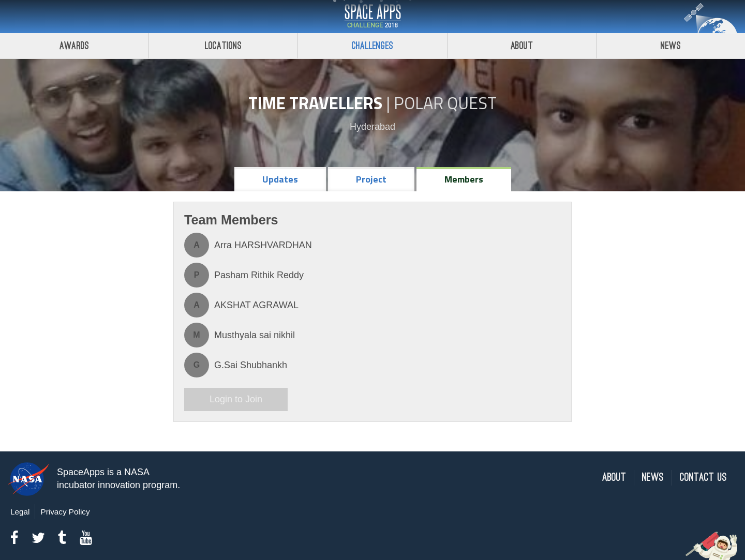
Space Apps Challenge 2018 (373, 17)
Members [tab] (464, 179)
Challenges (373, 46)
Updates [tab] (280, 179)
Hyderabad (373, 127)
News (653, 478)
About (522, 46)
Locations (224, 46)
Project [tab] (371, 179)
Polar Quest (445, 103)
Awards (74, 46)
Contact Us (703, 478)
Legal (20, 512)
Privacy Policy (65, 512)
